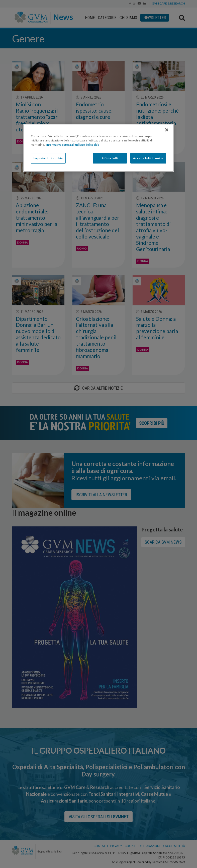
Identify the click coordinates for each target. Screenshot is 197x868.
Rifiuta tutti (110, 158)
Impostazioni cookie (48, 158)
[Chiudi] (167, 130)
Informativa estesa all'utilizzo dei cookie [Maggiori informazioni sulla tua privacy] (73, 145)
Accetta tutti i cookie (148, 158)
